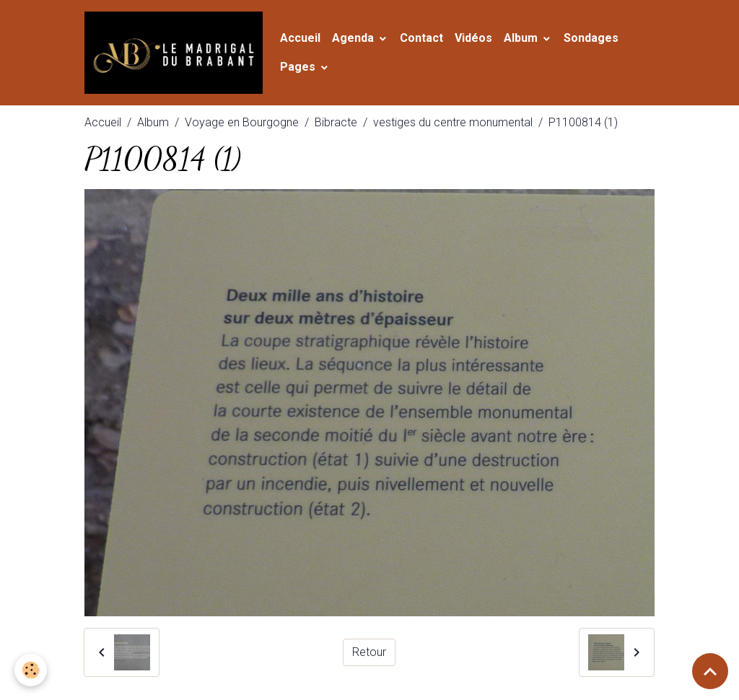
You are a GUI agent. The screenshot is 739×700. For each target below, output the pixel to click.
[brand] (174, 53)
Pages (299, 67)
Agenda (354, 38)
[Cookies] (31, 670)
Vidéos (473, 38)
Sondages (591, 38)
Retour (369, 652)
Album (522, 38)
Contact (421, 38)
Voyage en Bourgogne (242, 122)
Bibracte (336, 122)
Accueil (300, 38)
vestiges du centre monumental (453, 122)
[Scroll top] (710, 671)
